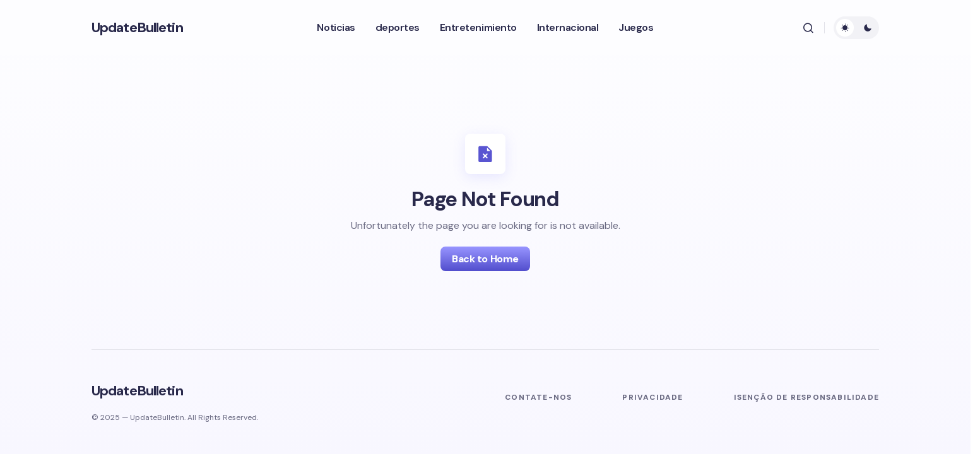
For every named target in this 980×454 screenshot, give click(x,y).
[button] (808, 28)
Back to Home (485, 259)
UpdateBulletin (137, 27)
